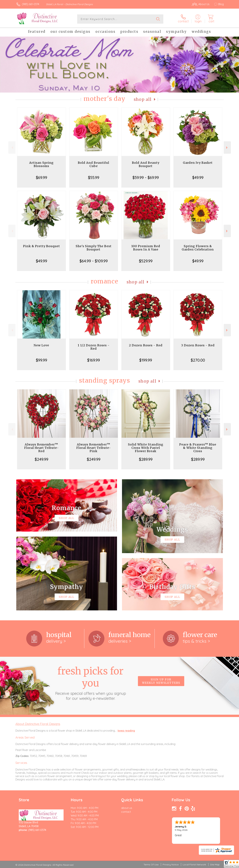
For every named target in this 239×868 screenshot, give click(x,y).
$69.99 (41, 177)
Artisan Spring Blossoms (41, 164)
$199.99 (146, 360)
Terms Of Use (151, 865)
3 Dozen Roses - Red (198, 345)
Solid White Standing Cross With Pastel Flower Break (146, 448)
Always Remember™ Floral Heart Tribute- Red (41, 448)
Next (227, 148)
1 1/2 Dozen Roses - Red (94, 347)
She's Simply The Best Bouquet (94, 248)
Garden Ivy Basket (198, 163)
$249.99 (41, 459)
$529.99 (146, 261)
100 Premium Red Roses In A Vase (146, 248)
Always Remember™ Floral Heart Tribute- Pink (94, 448)
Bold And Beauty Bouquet (146, 164)
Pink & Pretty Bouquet (41, 246)
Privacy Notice (171, 865)
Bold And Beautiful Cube (94, 164)
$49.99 (198, 177)
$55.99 (94, 177)
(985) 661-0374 (31, 4)
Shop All (143, 99)
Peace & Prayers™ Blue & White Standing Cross (198, 448)
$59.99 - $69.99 (146, 177)
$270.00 (198, 360)
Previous (12, 148)
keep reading (126, 731)
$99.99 (41, 360)
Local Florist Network (194, 865)
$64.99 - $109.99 (94, 261)
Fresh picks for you (90, 683)
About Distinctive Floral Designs (38, 724)
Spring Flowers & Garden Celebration (198, 248)
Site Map (215, 865)
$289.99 (146, 459)
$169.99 (94, 360)
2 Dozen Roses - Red (146, 345)
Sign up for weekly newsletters (161, 681)
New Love (41, 345)
